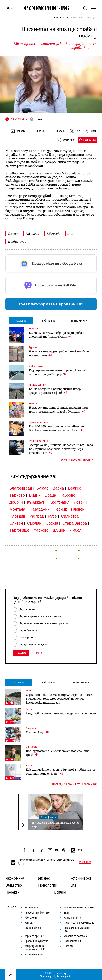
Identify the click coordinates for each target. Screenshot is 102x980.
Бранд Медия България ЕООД (77, 929)
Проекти (12, 892)
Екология (34, 404)
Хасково (41, 530)
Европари (34, 329)
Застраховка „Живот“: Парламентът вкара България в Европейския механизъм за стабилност (61, 449)
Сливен (16, 523)
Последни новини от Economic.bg (74, 784)
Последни (21, 321)
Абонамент (31, 918)
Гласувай (21, 653)
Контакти (30, 923)
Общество (14, 885)
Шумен (59, 530)
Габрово (68, 495)
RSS (76, 851)
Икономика (15, 878)
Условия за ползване (76, 936)
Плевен (78, 509)
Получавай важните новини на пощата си (46, 860)
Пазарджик (39, 509)
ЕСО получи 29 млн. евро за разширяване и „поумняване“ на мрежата (58, 335)
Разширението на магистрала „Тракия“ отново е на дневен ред (58, 372)
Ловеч (79, 502)
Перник (60, 509)
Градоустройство (37, 385)
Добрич (16, 502)
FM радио (32, 234)
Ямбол (76, 530)
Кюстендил (60, 502)
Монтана (17, 509)
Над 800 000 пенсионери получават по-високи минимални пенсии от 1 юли (57, 428)
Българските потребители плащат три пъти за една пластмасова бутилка (58, 410)
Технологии (48, 885)
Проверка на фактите (37, 913)
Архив (38, 653)
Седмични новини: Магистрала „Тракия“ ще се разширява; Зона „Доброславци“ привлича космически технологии (59, 699)
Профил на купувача (36, 941)
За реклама (31, 908)
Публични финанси (38, 422)
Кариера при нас (34, 936)
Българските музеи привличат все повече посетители (59, 353)
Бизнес (44, 878)
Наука (29, 709)
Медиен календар (35, 954)
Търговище (19, 530)
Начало (58, 17)
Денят (29, 691)
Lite (67, 17)
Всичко (60, 892)
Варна (58, 488)
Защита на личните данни (79, 908)
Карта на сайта (72, 918)
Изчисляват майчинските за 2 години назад (55, 825)
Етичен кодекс (33, 928)
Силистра (70, 516)
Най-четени (49, 321)
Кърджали (36, 502)
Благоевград (21, 488)
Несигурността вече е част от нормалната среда (58, 753)
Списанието (32, 728)
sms (70, 234)
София (52, 523)
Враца (51, 495)
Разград (37, 516)
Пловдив (17, 516)
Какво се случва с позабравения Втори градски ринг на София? (56, 391)
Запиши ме (85, 862)
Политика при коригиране (79, 923)
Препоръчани (79, 321)
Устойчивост (81, 878)
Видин (35, 495)
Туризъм (33, 347)
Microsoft (53, 234)
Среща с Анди (38, 732)
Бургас (42, 488)
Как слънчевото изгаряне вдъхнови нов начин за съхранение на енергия (60, 772)
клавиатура (17, 241)
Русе (52, 516)
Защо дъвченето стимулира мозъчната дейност (61, 714)
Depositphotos (65, 976)
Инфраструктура (37, 366)
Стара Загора (75, 523)
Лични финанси (49, 817)
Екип (67, 913)
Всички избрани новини (77, 460)
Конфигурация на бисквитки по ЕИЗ (35, 948)
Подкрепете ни (72, 941)
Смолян (34, 523)
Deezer (13, 234)
